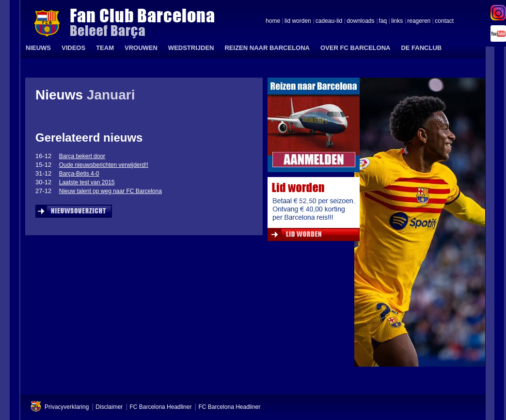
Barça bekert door (82, 156)
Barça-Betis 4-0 (79, 174)
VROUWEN (141, 48)
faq (383, 21)
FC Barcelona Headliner (160, 407)
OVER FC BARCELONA (355, 48)
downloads (360, 21)
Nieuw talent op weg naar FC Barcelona (111, 191)
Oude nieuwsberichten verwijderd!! (104, 165)
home (273, 21)
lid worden (298, 21)
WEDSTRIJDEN (191, 48)
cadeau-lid (329, 21)
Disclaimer (109, 407)
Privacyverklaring (67, 407)
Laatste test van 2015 (87, 182)
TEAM (105, 48)
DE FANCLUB (421, 48)
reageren (419, 21)
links (397, 21)
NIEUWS (38, 48)
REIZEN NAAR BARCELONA (267, 48)
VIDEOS (73, 48)
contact (444, 21)
